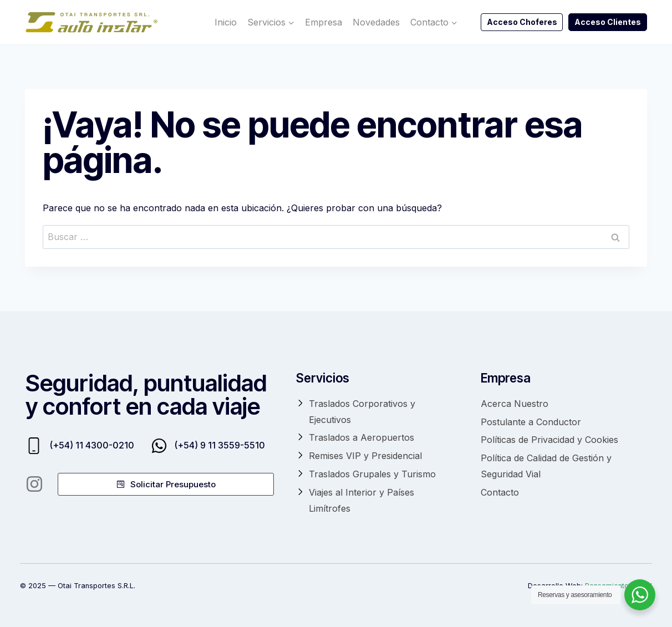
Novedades (376, 22)
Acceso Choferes (522, 22)
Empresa (324, 22)
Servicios (323, 378)
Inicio (226, 22)
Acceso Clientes (608, 22)
